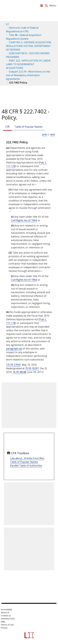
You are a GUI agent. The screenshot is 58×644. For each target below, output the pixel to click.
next (52, 134)
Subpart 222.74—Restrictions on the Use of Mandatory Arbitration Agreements (28, 75)
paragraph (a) (14, 349)
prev (45, 134)
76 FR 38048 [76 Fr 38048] (19, 372)
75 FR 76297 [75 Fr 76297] (32, 368)
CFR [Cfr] (7, 127)
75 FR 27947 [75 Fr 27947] (14, 365)
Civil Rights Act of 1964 (24, 220)
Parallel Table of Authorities (26, 466)
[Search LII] (46, 6)
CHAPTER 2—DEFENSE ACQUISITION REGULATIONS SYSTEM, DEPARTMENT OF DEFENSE (29, 46)
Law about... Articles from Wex (27, 458)
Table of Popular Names (28, 127)
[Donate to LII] (42, 6)
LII (7, 24)
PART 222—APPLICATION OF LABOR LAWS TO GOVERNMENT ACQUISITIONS (28, 64)
